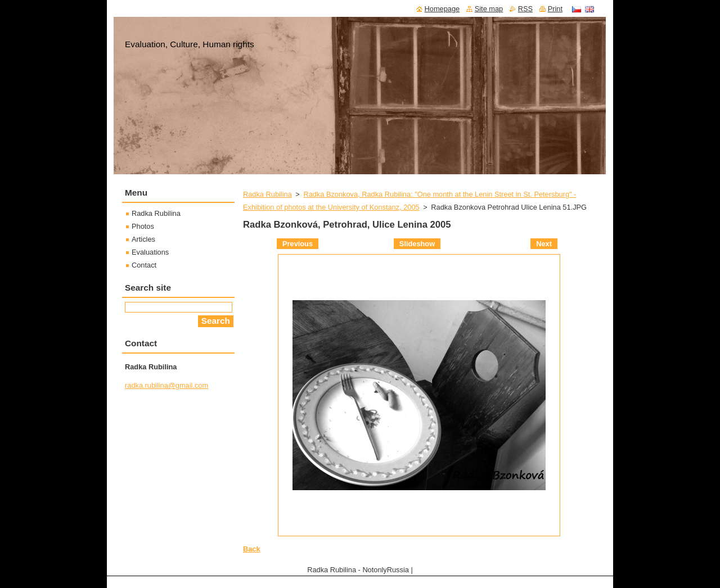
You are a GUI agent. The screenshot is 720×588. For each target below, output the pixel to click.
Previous (298, 244)
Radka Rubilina (267, 194)
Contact (144, 265)
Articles (143, 239)
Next (544, 244)
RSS (525, 9)
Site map (489, 9)
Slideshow (417, 244)
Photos (143, 226)
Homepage (442, 9)
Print (555, 9)
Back (252, 549)
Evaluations (150, 252)
